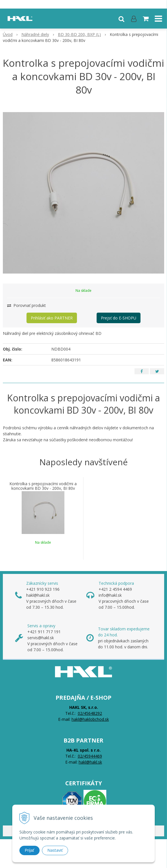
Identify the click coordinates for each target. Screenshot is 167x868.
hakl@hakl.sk (90, 762)
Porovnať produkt (27, 305)
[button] (121, 19)
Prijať (29, 850)
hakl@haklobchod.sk (90, 719)
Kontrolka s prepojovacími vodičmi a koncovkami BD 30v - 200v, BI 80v (43, 486)
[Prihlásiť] (134, 19)
